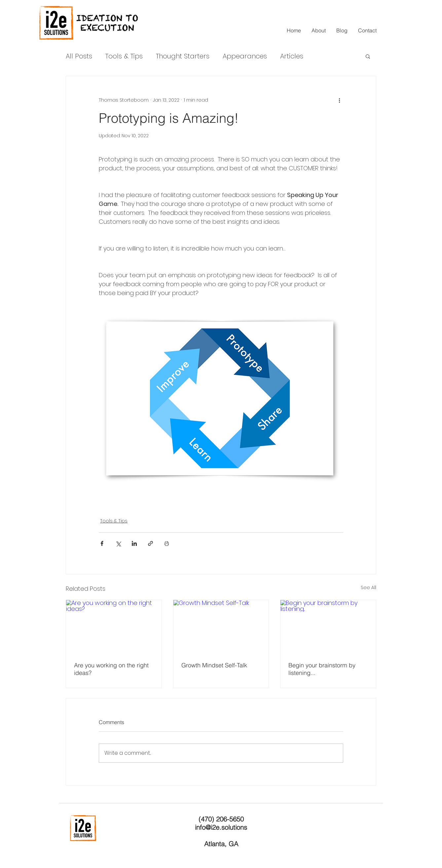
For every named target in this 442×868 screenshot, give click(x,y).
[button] (368, 56)
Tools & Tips (124, 56)
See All (368, 587)
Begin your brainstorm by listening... (322, 669)
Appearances (245, 56)
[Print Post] (167, 543)
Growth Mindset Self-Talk (214, 665)
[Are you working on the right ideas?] (114, 627)
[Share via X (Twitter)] (118, 543)
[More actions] (339, 100)
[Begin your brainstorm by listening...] (328, 627)
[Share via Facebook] (102, 543)
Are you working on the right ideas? (111, 669)
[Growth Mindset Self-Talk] (221, 627)
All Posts (79, 56)
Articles (292, 56)
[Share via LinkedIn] (134, 543)
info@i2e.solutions (221, 827)
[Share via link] (150, 543)
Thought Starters (183, 56)
